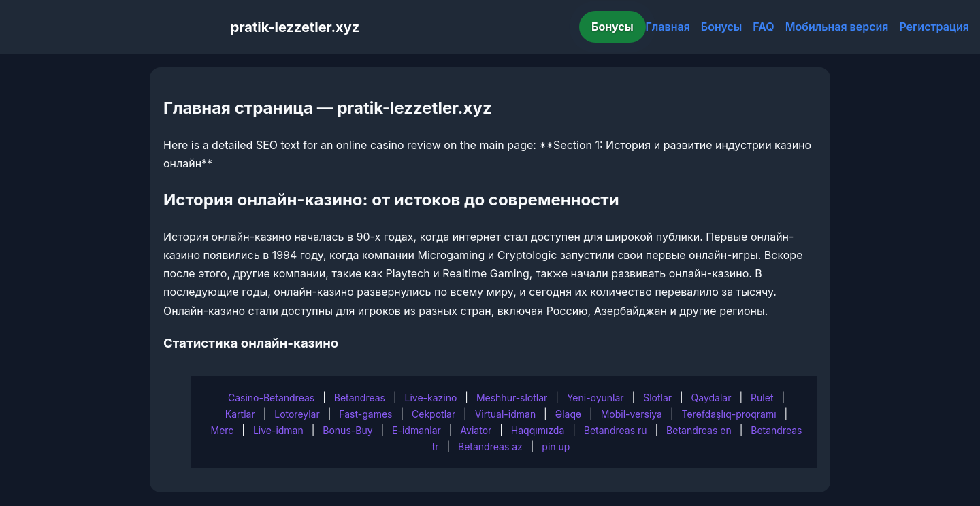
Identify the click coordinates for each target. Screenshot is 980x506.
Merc (223, 430)
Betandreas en (699, 430)
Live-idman (278, 430)
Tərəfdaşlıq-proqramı (729, 414)
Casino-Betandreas (271, 398)
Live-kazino (431, 398)
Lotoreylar (297, 414)
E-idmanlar (416, 430)
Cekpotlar (434, 414)
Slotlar (657, 398)
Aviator (476, 430)
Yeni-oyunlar (595, 398)
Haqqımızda (538, 430)
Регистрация (934, 27)
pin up (556, 446)
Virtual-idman (505, 414)
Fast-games (365, 414)
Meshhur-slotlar (512, 398)
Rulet (762, 398)
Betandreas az (490, 446)
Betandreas (360, 398)
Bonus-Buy (347, 430)
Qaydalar (712, 398)
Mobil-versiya (632, 414)
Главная (668, 27)
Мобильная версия (837, 27)
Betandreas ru (616, 430)
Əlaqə (568, 414)
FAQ (763, 27)
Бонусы (612, 27)
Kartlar (240, 414)
